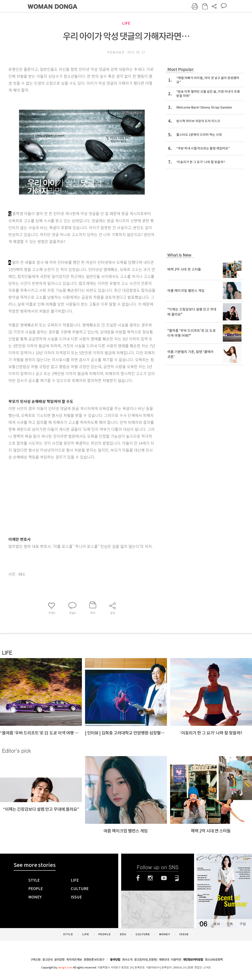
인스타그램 (150, 878)
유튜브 (164, 878)
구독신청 (35, 960)
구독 (230, 924)
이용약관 (176, 960)
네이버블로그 (177, 878)
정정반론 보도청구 (94, 960)
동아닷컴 (115, 960)
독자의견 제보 (74, 960)
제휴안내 (164, 960)
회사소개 (127, 960)
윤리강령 (59, 960)
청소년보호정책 (214, 960)
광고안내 (47, 960)
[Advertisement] (71, 494)
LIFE (126, 23)
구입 (243, 924)
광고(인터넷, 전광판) (146, 960)
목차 (217, 924)
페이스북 (138, 878)
